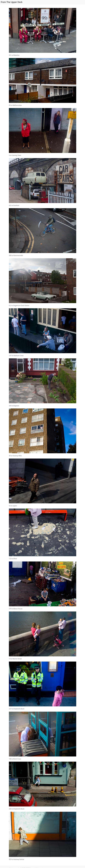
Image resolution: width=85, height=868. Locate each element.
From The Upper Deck (12, 2)
